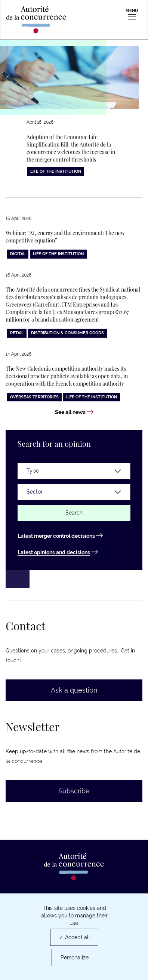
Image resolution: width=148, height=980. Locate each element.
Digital (18, 254)
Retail (17, 333)
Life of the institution (56, 171)
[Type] (74, 471)
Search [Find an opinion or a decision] (74, 513)
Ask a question (74, 690)
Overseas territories (34, 397)
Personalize (75, 958)
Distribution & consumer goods (67, 333)
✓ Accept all (75, 937)
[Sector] (74, 492)
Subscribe (74, 791)
